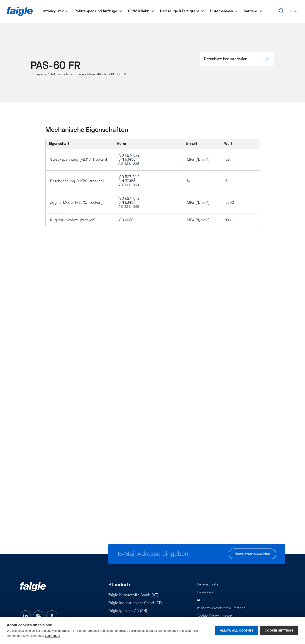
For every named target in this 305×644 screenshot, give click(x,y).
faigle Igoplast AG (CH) (128, 611)
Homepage (39, 75)
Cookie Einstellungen (215, 616)
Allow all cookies (237, 630)
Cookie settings (279, 630)
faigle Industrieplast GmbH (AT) (135, 603)
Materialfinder (98, 75)
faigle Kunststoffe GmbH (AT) (133, 595)
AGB (200, 600)
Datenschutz (208, 585)
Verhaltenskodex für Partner (221, 608)
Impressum (206, 592)
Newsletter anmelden (252, 554)
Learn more (52, 636)
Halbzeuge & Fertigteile (67, 75)
